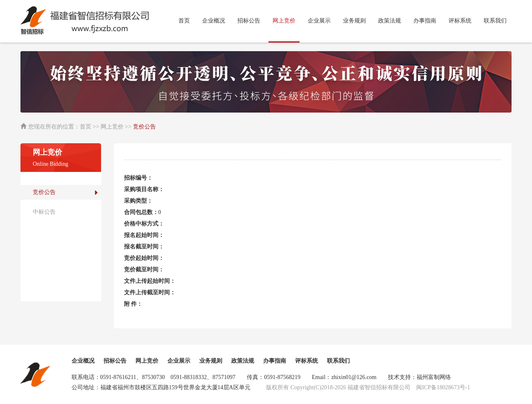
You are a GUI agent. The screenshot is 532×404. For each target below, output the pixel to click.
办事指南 (425, 21)
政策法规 (390, 21)
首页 (184, 21)
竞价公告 (44, 192)
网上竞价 (147, 361)
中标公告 (44, 212)
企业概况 (214, 21)
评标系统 (460, 21)
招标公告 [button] (249, 21)
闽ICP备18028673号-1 (443, 387)
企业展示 (319, 21)
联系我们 (495, 21)
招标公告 (115, 361)
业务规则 (354, 21)
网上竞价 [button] (284, 21)
